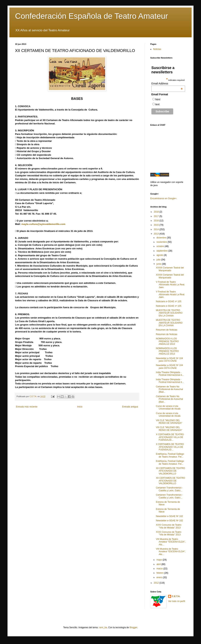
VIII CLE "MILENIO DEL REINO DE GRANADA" (169, 422)
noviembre (162, 242)
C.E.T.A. (176, 596)
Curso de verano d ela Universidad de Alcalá (168, 407)
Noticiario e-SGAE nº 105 (169, 301)
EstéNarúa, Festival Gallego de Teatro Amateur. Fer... (170, 455)
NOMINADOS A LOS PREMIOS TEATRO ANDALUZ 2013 (167, 341)
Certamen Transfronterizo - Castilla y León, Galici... (169, 489)
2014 (157, 229)
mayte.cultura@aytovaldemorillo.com (43, 224)
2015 (157, 225)
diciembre (162, 238)
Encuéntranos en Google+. (164, 198)
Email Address (167, 83)
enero (160, 577)
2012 (157, 583)
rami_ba (103, 627)
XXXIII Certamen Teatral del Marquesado (170, 269)
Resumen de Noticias (167, 330)
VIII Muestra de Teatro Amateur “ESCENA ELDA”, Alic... (171, 542)
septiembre (162, 251)
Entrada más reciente (27, 407)
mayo (160, 560)
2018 (157, 212)
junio (159, 264)
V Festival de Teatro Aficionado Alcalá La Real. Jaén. (170, 285)
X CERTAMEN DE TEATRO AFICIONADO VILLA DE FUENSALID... (170, 437)
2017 (157, 216)
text (158, 104)
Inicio (80, 407)
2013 (157, 234)
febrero (160, 573)
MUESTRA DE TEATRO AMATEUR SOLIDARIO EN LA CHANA (169, 313)
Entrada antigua (130, 407)
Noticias (157, 49)
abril (159, 564)
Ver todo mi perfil (177, 601)
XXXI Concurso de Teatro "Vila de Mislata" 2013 (169, 526)
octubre (161, 246)
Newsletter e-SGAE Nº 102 (169, 516)
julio (159, 260)
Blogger (133, 627)
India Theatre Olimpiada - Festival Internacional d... (170, 374)
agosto (160, 255)
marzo (160, 569)
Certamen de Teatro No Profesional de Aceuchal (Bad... (169, 389)
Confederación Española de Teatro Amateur (91, 16)
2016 (157, 221)
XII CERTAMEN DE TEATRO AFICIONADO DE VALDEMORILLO (170, 471)
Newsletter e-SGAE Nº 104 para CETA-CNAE (169, 360)
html (158, 99)
